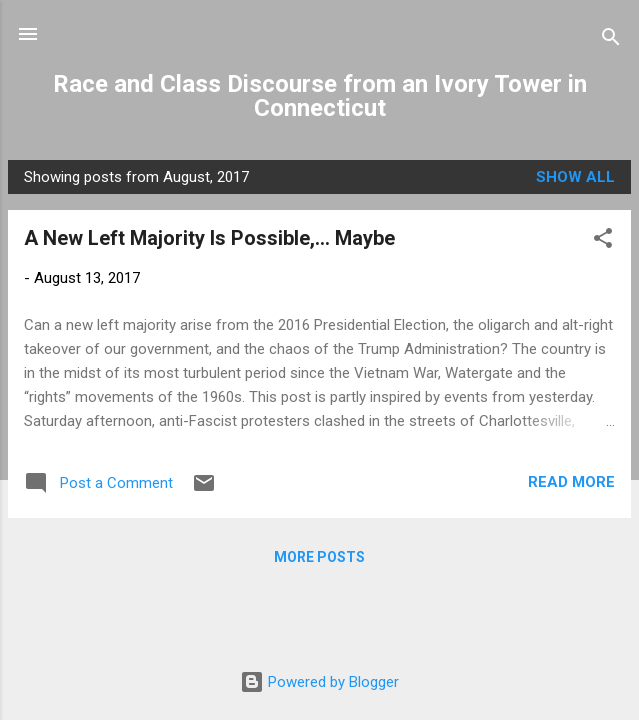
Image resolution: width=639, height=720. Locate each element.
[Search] (611, 40)
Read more (571, 482)
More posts (319, 557)
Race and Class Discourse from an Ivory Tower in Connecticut (320, 96)
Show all (575, 177)
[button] (603, 241)
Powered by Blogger (319, 682)
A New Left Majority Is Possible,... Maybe (209, 238)
